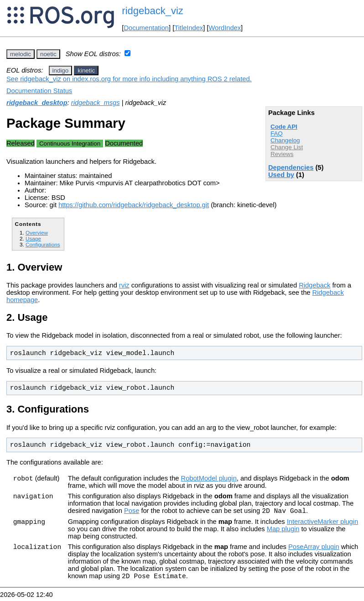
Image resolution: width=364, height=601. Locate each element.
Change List (287, 147)
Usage (33, 238)
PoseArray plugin (314, 548)
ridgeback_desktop (37, 103)
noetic (48, 54)
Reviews (282, 154)
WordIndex (225, 28)
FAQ (277, 133)
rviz (124, 285)
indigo (61, 71)
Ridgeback (315, 285)
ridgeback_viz (153, 11)
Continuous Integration (70, 144)
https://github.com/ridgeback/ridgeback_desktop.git (134, 205)
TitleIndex (189, 28)
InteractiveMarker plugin (322, 523)
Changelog (285, 140)
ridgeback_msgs (96, 103)
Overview (37, 233)
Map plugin (283, 530)
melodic (21, 54)
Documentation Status (39, 91)
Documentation (146, 28)
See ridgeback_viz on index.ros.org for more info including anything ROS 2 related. (129, 79)
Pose (132, 512)
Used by (281, 175)
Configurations (43, 244)
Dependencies (291, 167)
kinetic (86, 71)
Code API (284, 127)
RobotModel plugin (209, 478)
